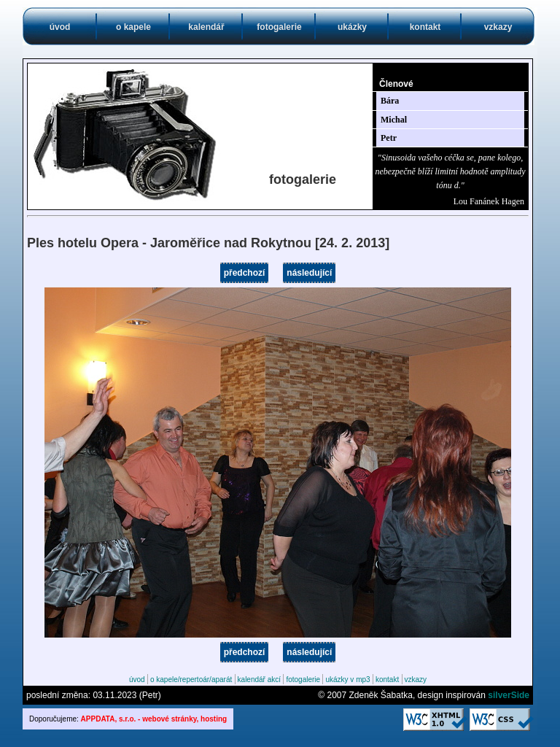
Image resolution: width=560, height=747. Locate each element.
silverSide (509, 695)
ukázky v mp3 (347, 680)
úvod (60, 27)
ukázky (352, 27)
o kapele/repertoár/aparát (191, 680)
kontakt (425, 27)
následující (309, 273)
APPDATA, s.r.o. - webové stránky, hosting (154, 719)
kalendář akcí (259, 680)
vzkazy (498, 27)
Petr (389, 138)
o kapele (133, 27)
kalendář (206, 27)
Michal (394, 120)
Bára (390, 101)
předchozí (245, 273)
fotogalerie (279, 27)
